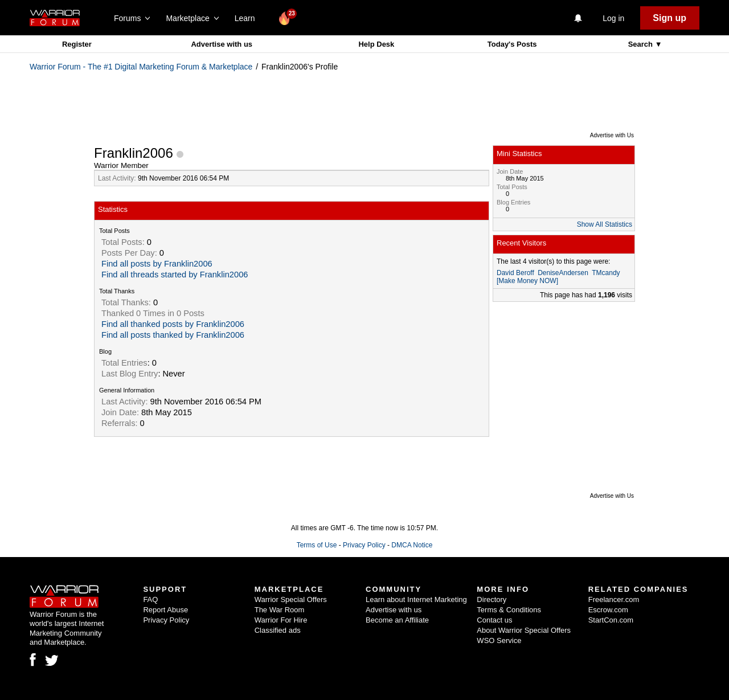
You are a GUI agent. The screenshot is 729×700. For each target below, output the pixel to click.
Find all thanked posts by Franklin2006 (173, 324)
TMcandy (606, 273)
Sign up (669, 18)
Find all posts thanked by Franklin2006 (173, 335)
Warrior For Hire (281, 620)
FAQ (150, 599)
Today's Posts (512, 44)
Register (77, 44)
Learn (248, 18)
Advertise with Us (612, 135)
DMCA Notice (412, 545)
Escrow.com (608, 610)
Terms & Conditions (509, 610)
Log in (613, 18)
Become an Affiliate (397, 620)
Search (642, 44)
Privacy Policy (364, 545)
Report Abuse (165, 610)
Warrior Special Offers (291, 599)
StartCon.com (611, 620)
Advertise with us (222, 44)
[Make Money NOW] (527, 281)
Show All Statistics (605, 224)
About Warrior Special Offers (524, 630)
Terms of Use (317, 545)
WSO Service (499, 640)
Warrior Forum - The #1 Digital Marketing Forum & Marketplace (141, 67)
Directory (492, 599)
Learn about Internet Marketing (416, 599)
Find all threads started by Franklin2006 (175, 275)
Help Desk (376, 44)
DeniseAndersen (563, 273)
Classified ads (278, 630)
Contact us (494, 620)
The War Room (280, 610)
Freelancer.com (614, 599)
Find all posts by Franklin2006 (157, 264)
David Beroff (515, 273)
